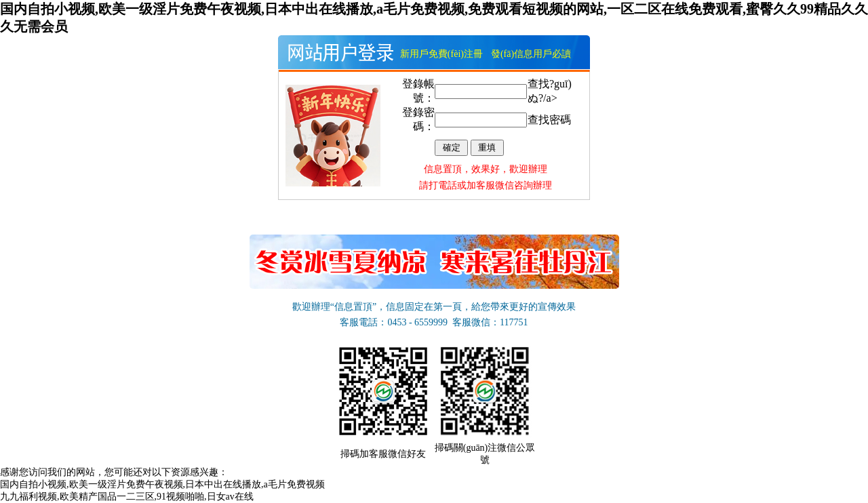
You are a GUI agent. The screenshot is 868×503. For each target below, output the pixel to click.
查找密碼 (549, 120)
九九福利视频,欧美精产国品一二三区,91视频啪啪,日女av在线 (127, 497)
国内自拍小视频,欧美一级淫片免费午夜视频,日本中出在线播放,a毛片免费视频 (162, 484)
